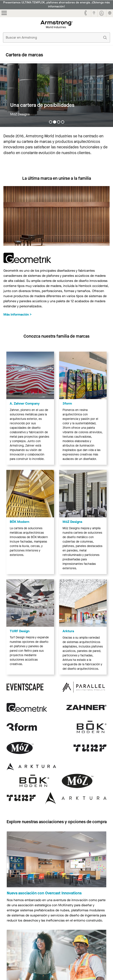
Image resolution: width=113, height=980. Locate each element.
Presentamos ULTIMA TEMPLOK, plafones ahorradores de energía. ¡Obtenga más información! (56, 5)
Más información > (17, 314)
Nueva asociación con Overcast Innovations (44, 893)
